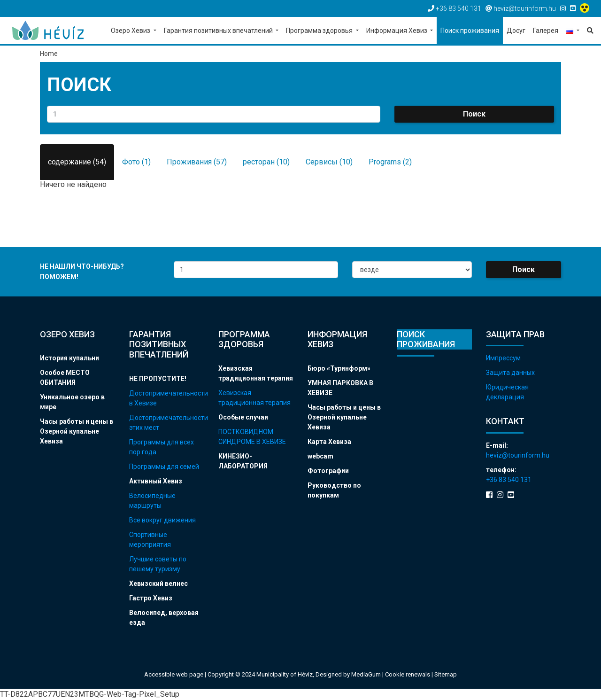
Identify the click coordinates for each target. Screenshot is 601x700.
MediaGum (366, 674)
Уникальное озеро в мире (72, 402)
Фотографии (328, 471)
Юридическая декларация (507, 392)
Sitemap (446, 674)
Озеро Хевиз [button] (131, 31)
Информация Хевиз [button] (397, 31)
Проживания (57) (197, 162)
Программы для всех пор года (162, 447)
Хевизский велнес (158, 583)
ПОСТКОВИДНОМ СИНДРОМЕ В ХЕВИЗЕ (252, 437)
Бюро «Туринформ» (339, 368)
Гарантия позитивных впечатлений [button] (219, 31)
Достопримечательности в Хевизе (167, 398)
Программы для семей (164, 467)
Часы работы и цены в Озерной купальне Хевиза (77, 431)
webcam (320, 456)
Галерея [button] (546, 31)
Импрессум (503, 358)
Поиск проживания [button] (470, 31)
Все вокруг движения (162, 520)
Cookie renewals (408, 674)
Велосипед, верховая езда (164, 618)
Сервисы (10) (329, 162)
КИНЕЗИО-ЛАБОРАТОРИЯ (243, 461)
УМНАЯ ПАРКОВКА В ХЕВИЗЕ (340, 388)
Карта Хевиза (329, 442)
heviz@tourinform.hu (518, 455)
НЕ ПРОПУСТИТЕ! (158, 379)
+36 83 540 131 (509, 480)
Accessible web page (174, 674)
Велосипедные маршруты (152, 501)
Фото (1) (136, 162)
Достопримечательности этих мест (167, 423)
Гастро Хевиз (151, 598)
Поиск (474, 114)
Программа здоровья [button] (320, 31)
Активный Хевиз (156, 481)
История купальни (69, 358)
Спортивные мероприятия (150, 540)
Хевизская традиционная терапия (256, 373)
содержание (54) (77, 162)
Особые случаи (243, 417)
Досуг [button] (516, 31)
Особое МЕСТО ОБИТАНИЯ (65, 377)
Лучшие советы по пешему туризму (158, 564)
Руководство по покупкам (334, 490)
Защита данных (510, 373)
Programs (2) (390, 162)
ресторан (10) (266, 162)
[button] (573, 31)
